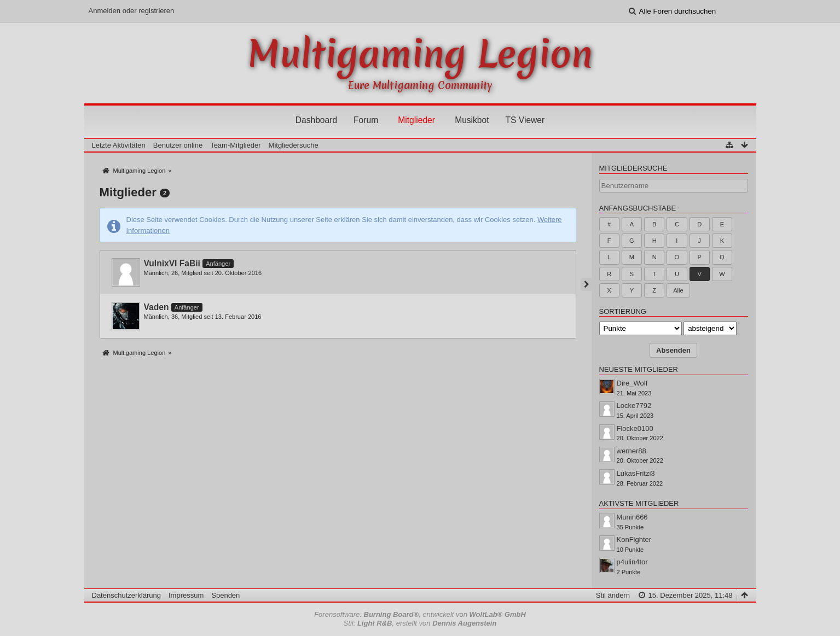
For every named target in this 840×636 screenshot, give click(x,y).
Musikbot (472, 120)
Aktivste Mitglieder (639, 503)
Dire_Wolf (632, 383)
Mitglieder (416, 120)
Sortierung (623, 311)
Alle (678, 290)
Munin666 (632, 517)
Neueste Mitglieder (639, 369)
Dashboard (316, 120)
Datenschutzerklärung (126, 595)
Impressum (186, 595)
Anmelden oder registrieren (132, 11)
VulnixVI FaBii (172, 263)
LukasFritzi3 (636, 473)
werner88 (632, 451)
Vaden (157, 307)
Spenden (225, 595)
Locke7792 (634, 405)
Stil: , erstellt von (420, 623)
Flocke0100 (635, 428)
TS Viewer (525, 120)
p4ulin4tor (632, 562)
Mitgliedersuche (633, 168)
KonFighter (634, 539)
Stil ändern (613, 595)
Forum (366, 120)
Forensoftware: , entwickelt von (420, 614)
